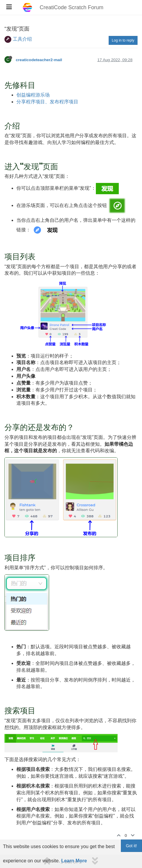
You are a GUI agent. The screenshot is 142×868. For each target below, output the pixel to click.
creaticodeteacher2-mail (39, 60)
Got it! (131, 846)
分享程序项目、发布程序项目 (47, 102)
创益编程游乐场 (33, 95)
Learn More (74, 861)
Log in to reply (123, 40)
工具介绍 (22, 39)
